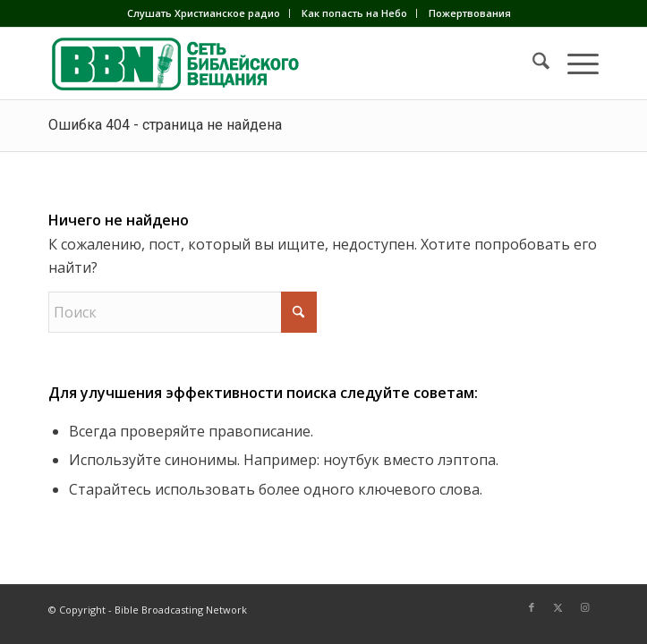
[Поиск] (532, 64)
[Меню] (574, 64)
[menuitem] (204, 13)
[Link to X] (558, 607)
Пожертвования (470, 13)
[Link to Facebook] (532, 607)
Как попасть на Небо (354, 13)
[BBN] (268, 64)
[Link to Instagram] (585, 607)
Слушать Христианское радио (204, 13)
